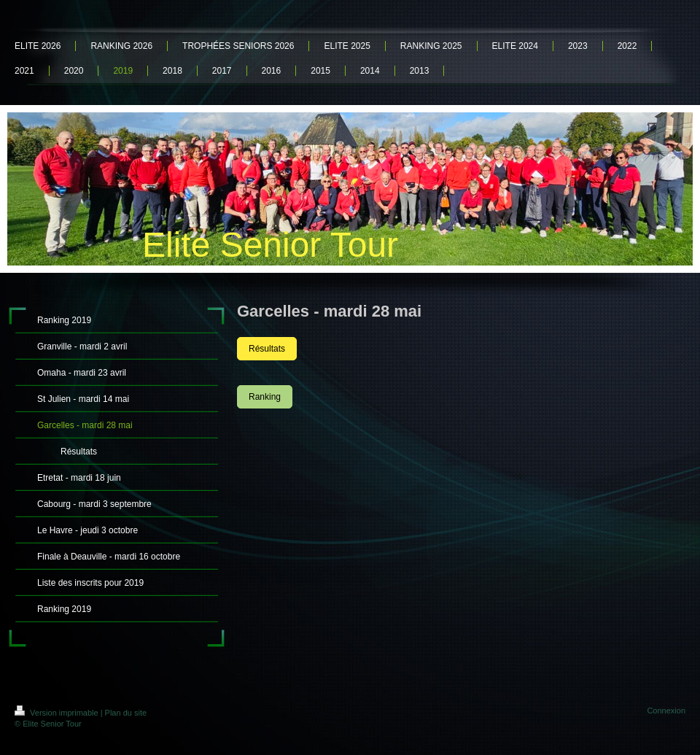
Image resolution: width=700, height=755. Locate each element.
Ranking (265, 397)
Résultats (267, 349)
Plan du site (126, 713)
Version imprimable (58, 713)
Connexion (666, 711)
